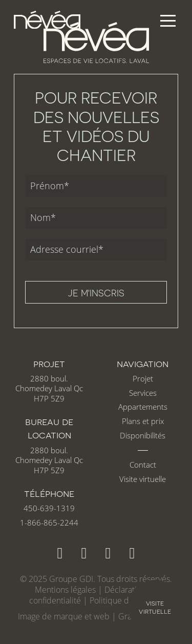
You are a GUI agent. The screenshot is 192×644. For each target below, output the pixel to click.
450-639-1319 (49, 508)
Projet (143, 379)
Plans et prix (143, 421)
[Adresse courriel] (96, 250)
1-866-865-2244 (49, 523)
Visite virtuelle (143, 479)
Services (143, 393)
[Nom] (96, 218)
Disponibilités (143, 436)
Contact (143, 465)
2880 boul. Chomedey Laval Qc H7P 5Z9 (49, 389)
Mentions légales (65, 590)
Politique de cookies (126, 600)
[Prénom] (96, 186)
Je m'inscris (96, 293)
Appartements (143, 407)
